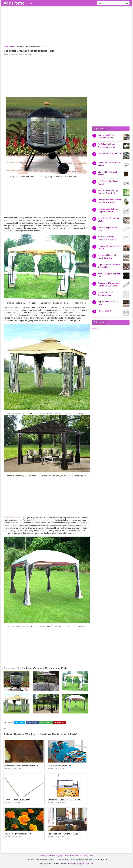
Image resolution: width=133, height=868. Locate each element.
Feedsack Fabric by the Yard (109, 153)
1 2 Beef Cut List (104, 311)
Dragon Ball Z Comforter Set (59, 766)
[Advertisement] (66, 27)
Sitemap (43, 856)
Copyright (60, 856)
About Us (78, 856)
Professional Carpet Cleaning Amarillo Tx (21, 766)
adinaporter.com (10, 518)
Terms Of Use (69, 856)
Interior (31, 3)
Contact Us (51, 856)
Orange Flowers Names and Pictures (19, 834)
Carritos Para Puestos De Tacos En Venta (65, 800)
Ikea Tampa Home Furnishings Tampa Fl (64, 834)
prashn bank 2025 (87, 864)
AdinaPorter (14, 3)
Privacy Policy (88, 856)
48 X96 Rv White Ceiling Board (17, 800)
